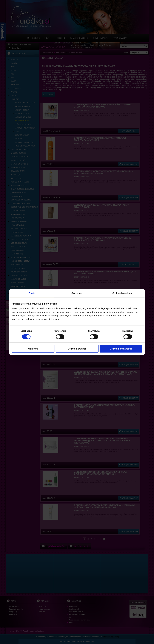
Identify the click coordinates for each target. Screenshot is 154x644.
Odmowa (33, 349)
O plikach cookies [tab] (122, 293)
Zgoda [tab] (32, 293)
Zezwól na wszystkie (121, 349)
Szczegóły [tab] (77, 293)
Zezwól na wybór (77, 349)
